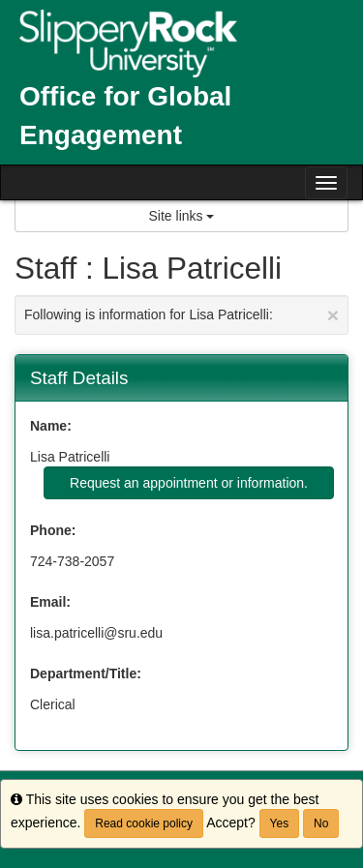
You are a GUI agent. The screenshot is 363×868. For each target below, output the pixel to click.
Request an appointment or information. (189, 483)
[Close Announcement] (333, 315)
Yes (280, 823)
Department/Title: (86, 673)
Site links (182, 216)
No (321, 823)
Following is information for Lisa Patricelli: (181, 315)
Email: (50, 602)
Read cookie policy (144, 823)
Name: (51, 426)
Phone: (53, 530)
